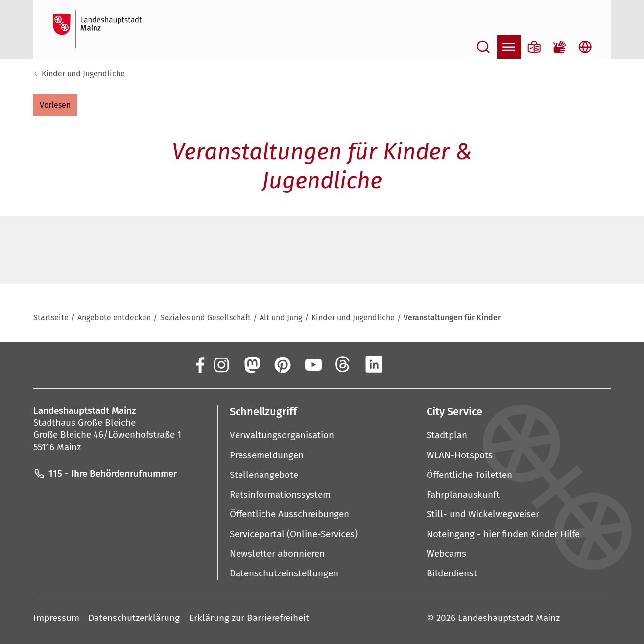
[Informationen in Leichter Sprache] (534, 47)
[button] (55, 105)
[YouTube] (312, 364)
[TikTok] (435, 364)
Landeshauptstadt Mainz (509, 618)
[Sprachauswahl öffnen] (585, 47)
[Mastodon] (251, 364)
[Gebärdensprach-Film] (560, 47)
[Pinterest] (282, 364)
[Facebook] (200, 364)
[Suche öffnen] (483, 47)
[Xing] (405, 364)
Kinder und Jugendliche (83, 74)
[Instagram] (221, 364)
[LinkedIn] (374, 364)
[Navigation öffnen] (509, 47)
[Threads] (343, 364)
